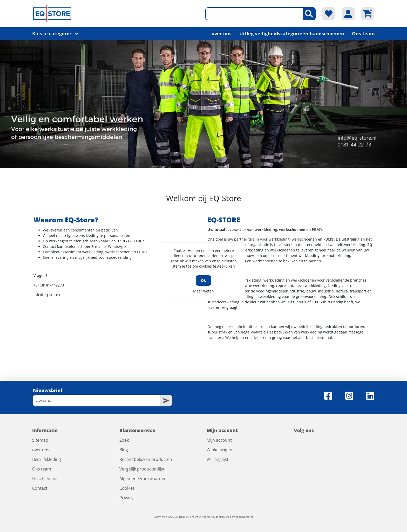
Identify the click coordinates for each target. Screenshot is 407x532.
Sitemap (40, 440)
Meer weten (203, 291)
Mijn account (219, 440)
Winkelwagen (219, 450)
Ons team (363, 33)
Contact (40, 488)
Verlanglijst (218, 459)
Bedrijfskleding (47, 459)
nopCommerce (244, 517)
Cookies (127, 488)
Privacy (126, 498)
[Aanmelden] (97, 401)
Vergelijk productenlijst (142, 469)
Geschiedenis (45, 479)
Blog (124, 450)
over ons (222, 33)
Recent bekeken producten (146, 459)
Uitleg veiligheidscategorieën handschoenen (292, 33)
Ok (203, 280)
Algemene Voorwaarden (143, 479)
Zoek (124, 440)
